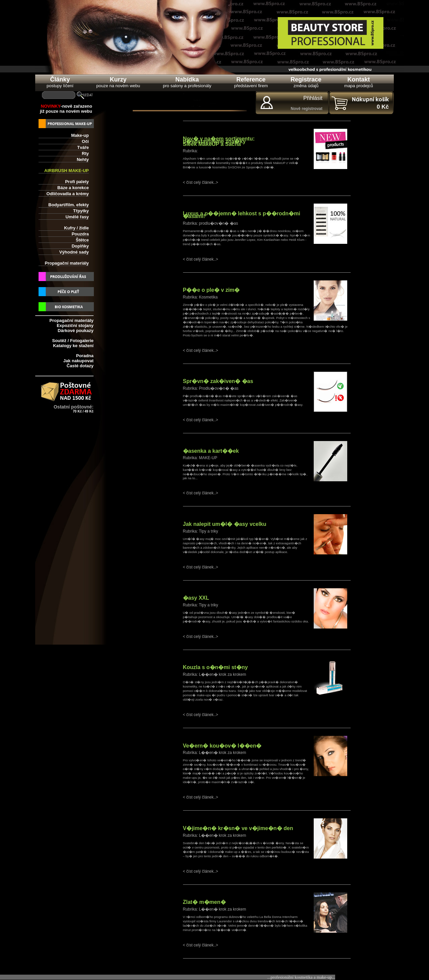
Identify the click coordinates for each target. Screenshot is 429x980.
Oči (85, 141)
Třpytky (81, 211)
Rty (85, 153)
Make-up (80, 135)
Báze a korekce (73, 188)
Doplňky (80, 246)
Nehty (83, 159)
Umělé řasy (77, 217)
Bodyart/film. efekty (69, 205)
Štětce (82, 240)
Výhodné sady (74, 252)
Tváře (83, 147)
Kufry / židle (76, 228)
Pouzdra (80, 234)
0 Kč (383, 107)
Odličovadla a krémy (68, 194)
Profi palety (77, 182)
